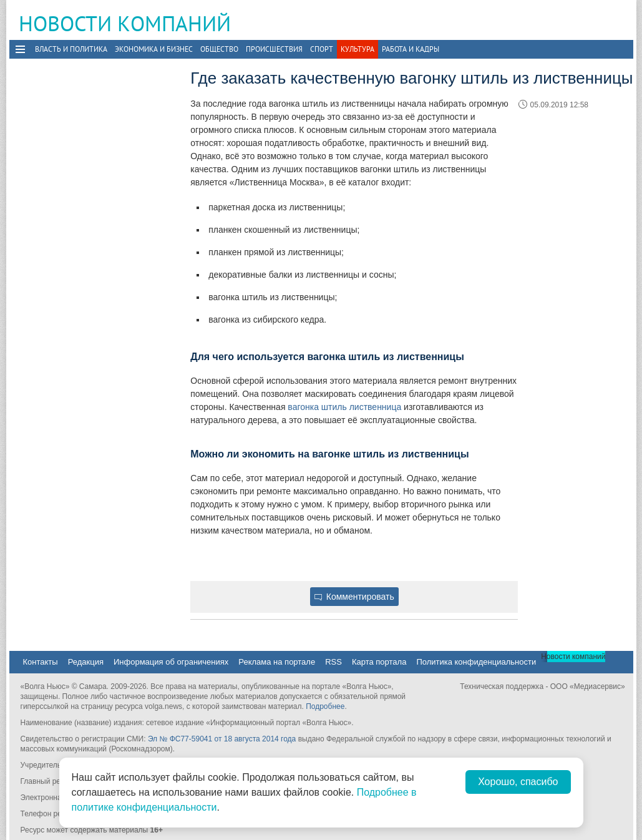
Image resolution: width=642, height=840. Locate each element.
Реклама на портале (277, 662)
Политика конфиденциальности (476, 662)
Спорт (322, 49)
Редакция (86, 662)
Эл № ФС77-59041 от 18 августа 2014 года (222, 739)
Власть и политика (71, 49)
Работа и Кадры (411, 49)
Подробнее (325, 706)
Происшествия (274, 49)
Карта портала (379, 662)
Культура (357, 49)
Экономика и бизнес (154, 49)
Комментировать (354, 597)
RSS (333, 662)
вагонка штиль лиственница (344, 407)
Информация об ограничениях (171, 662)
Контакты (41, 662)
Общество (219, 49)
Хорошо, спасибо (518, 782)
